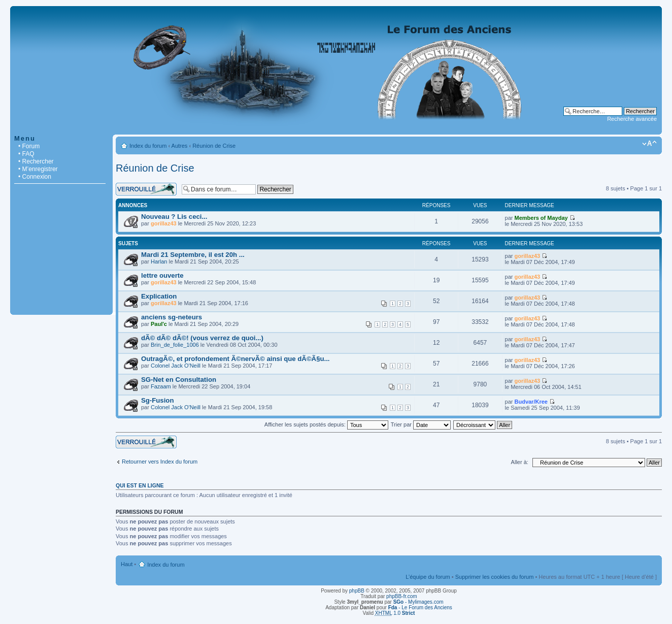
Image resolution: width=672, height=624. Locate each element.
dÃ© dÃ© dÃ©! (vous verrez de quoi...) (202, 338)
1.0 (395, 613)
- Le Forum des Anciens (420, 607)
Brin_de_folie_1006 (175, 345)
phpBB (357, 591)
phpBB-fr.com (402, 596)
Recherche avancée (632, 119)
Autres (180, 146)
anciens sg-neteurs (172, 317)
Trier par (421, 424)
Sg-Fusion (157, 400)
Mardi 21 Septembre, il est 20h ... (193, 255)
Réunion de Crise (214, 146)
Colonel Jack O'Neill (176, 366)
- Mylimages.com (418, 602)
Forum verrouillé (146, 189)
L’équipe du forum (428, 577)
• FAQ (26, 154)
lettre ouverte (162, 275)
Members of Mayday (541, 218)
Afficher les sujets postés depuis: (326, 424)
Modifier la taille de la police (649, 144)
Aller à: (520, 462)
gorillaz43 (164, 223)
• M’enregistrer (38, 169)
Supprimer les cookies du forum (495, 577)
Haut (127, 564)
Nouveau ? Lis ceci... (174, 217)
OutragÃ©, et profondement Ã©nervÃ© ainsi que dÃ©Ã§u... (236, 359)
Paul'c (159, 324)
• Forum (29, 146)
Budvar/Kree (531, 402)
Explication (159, 296)
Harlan (159, 261)
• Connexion (35, 177)
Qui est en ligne (140, 485)
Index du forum (148, 146)
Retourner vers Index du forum (160, 462)
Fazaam (161, 386)
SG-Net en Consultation (179, 380)
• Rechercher (36, 161)
